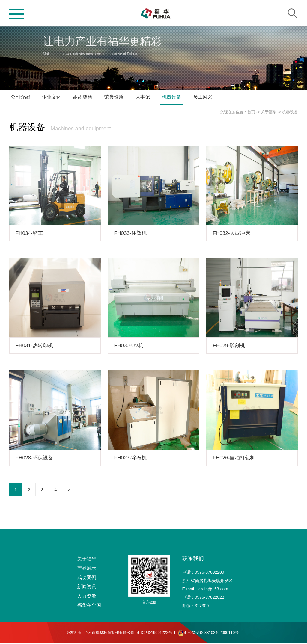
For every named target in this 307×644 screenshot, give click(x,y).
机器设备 (171, 97)
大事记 (143, 97)
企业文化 (52, 97)
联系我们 (193, 559)
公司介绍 (20, 97)
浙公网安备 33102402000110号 (208, 634)
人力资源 (87, 597)
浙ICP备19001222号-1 (156, 633)
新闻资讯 (87, 588)
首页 (251, 112)
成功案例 (87, 578)
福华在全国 (89, 606)
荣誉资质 (114, 97)
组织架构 (83, 97)
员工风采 (203, 97)
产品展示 (87, 569)
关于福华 (269, 112)
